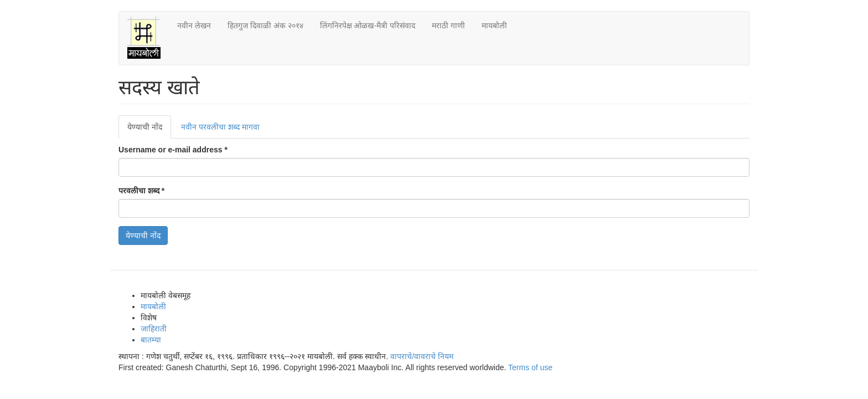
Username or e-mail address (173, 150)
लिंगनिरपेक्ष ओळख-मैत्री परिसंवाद (368, 25)
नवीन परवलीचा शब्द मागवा (220, 127)
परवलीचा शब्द (141, 191)
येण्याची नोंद (149, 130)
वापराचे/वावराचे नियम (422, 356)
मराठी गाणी (448, 25)
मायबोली (494, 25)
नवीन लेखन (194, 25)
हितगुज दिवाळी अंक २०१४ (265, 25)
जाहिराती (154, 329)
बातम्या (151, 340)
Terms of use (530, 367)
